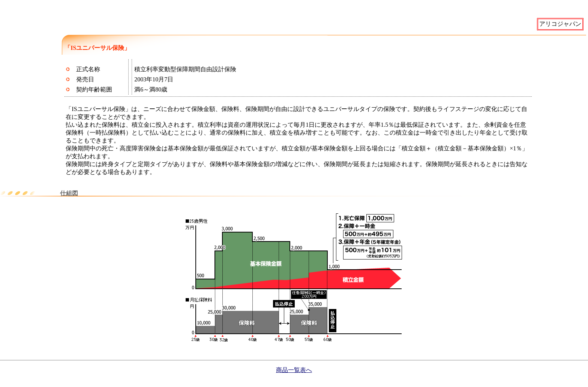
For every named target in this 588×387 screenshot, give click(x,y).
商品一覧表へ (294, 370)
